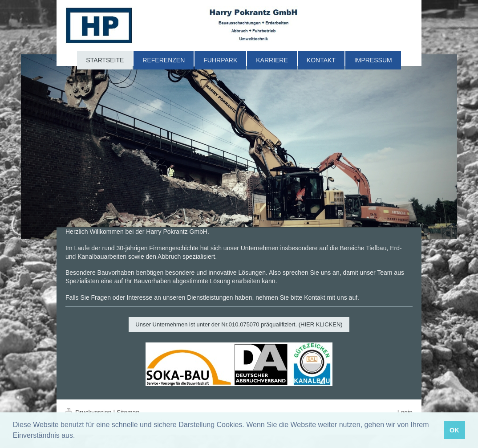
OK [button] (454, 430)
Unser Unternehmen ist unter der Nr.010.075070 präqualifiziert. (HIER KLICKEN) (239, 324)
